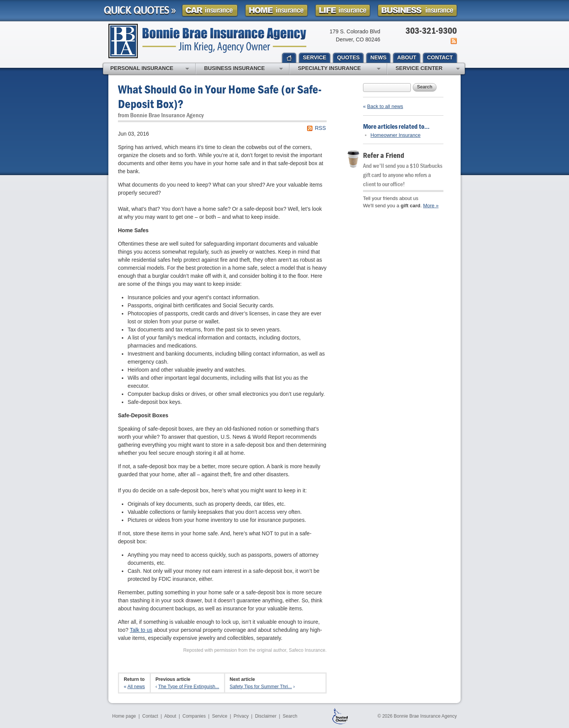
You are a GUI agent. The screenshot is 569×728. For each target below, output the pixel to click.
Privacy (241, 716)
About (170, 716)
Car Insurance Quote (210, 11)
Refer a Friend (384, 155)
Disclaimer (266, 716)
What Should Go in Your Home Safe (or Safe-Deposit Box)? (220, 96)
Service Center (428, 69)
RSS (320, 128)
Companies (194, 716)
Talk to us (141, 630)
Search (425, 87)
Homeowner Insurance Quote (276, 11)
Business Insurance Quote (417, 11)
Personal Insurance (150, 69)
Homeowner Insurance (396, 135)
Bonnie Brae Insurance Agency (207, 41)
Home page (124, 716)
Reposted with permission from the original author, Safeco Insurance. (255, 650)
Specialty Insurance (339, 69)
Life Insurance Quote (343, 11)
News (453, 41)
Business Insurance (244, 69)
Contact (150, 716)
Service (220, 716)
